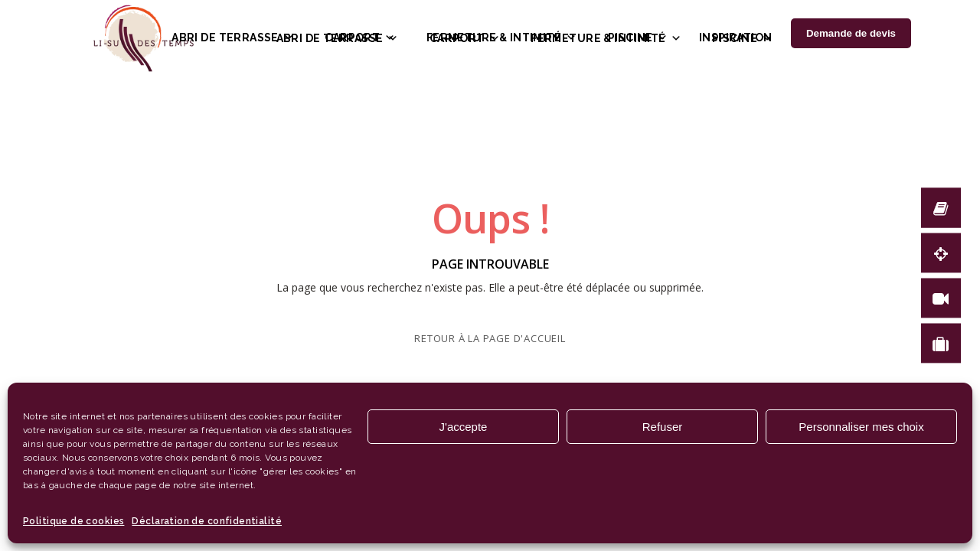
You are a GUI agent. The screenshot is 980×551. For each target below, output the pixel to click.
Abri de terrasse (233, 37)
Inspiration (736, 37)
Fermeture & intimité (502, 37)
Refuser (663, 427)
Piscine (638, 37)
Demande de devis (851, 33)
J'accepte (464, 427)
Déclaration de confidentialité (207, 521)
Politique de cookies (73, 521)
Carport (360, 37)
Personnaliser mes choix (861, 427)
